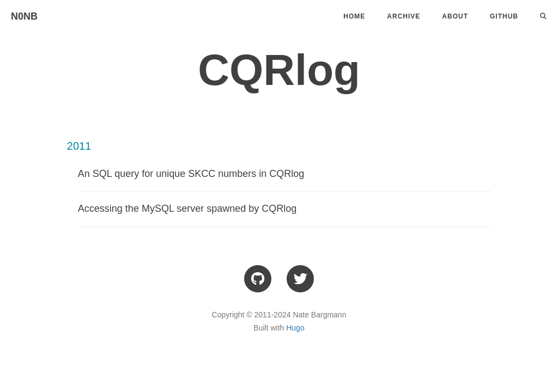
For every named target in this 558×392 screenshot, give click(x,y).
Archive (404, 16)
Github (504, 16)
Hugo (295, 328)
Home (354, 16)
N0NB (24, 16)
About (455, 16)
